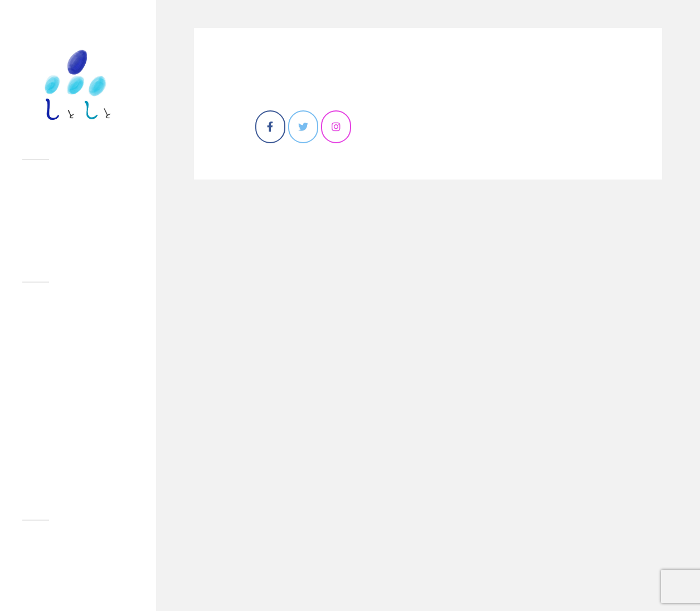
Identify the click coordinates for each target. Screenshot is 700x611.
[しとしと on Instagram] (336, 127)
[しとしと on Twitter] (303, 127)
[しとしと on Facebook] (270, 127)
